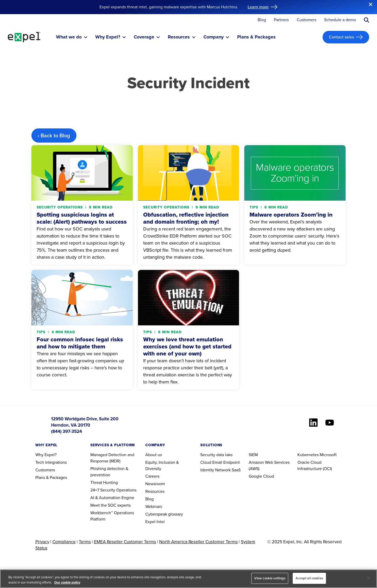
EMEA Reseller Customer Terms (125, 542)
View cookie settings (270, 578)
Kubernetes (308, 455)
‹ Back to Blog (54, 135)
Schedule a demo (340, 20)
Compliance (64, 542)
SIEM (253, 455)
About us (154, 455)
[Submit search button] (367, 20)
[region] (188, 579)
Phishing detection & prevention (109, 472)
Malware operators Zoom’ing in (291, 215)
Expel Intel (155, 522)
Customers (306, 20)
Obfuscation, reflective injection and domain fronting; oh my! (186, 218)
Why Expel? (46, 455)
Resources (155, 491)
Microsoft (328, 455)
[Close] (369, 578)
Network (223, 470)
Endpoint (232, 462)
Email (217, 462)
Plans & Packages (51, 477)
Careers (152, 476)
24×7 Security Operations (113, 490)
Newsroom (155, 484)
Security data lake (217, 455)
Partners (281, 20)
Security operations (60, 207)
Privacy (42, 542)
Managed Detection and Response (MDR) (112, 458)
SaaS (236, 470)
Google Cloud (261, 476)
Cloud (206, 462)
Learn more (258, 7)
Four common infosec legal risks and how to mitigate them (80, 343)
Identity (207, 470)
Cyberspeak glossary (164, 514)
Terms (85, 542)
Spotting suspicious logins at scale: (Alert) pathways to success (82, 218)
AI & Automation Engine (112, 498)
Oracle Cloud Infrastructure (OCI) (315, 465)
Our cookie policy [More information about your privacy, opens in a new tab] (67, 582)
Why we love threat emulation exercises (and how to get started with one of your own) (187, 346)
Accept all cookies (309, 578)
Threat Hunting (104, 482)
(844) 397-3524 (66, 431)
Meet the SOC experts (110, 505)
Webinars (154, 507)
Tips (254, 207)
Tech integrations (51, 462)
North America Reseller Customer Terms (198, 542)
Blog (262, 20)
